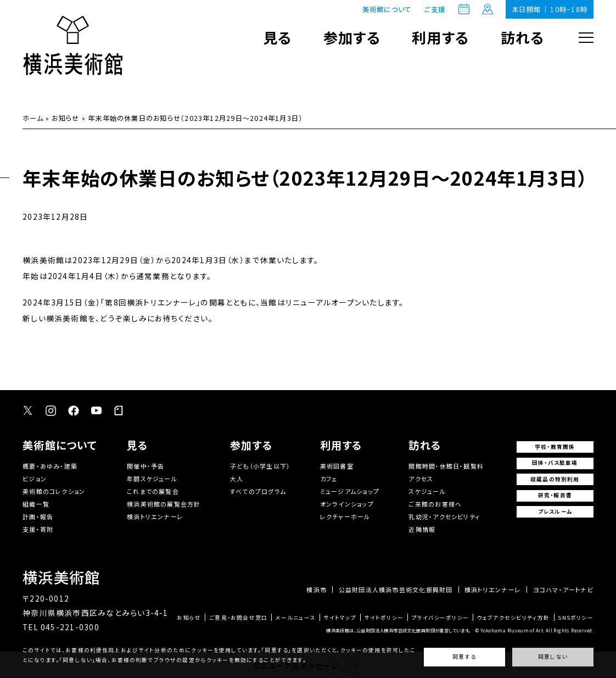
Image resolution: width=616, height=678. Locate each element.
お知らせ (65, 118)
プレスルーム (555, 512)
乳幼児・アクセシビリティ (444, 516)
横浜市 (317, 590)
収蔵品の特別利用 (555, 479)
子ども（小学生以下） (260, 466)
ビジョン (35, 479)
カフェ (329, 479)
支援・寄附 (38, 529)
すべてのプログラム (258, 491)
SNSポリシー (576, 618)
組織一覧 (36, 504)
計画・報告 (38, 516)
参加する (352, 37)
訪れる (523, 37)
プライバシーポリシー (440, 618)
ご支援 (435, 9)
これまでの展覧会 (153, 491)
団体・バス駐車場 (555, 463)
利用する (440, 37)
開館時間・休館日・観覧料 (446, 466)
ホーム (33, 118)
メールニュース (296, 618)
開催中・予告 (145, 466)
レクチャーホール (345, 516)
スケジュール (427, 491)
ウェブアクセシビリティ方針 (514, 618)
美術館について (387, 9)
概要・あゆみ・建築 (50, 466)
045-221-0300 (70, 627)
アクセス (421, 479)
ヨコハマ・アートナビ (563, 590)
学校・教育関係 (555, 447)
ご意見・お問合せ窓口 (238, 618)
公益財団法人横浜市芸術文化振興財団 (396, 590)
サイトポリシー (384, 618)
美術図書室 (337, 466)
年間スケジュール (152, 479)
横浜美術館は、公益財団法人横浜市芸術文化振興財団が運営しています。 (399, 630)
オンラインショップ (347, 504)
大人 (237, 479)
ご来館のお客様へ (435, 504)
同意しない (553, 657)
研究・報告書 (555, 495)
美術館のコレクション (54, 491)
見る (277, 37)
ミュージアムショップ (350, 491)
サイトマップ (340, 618)
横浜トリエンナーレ (155, 516)
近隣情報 (422, 529)
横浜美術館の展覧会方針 (164, 504)
